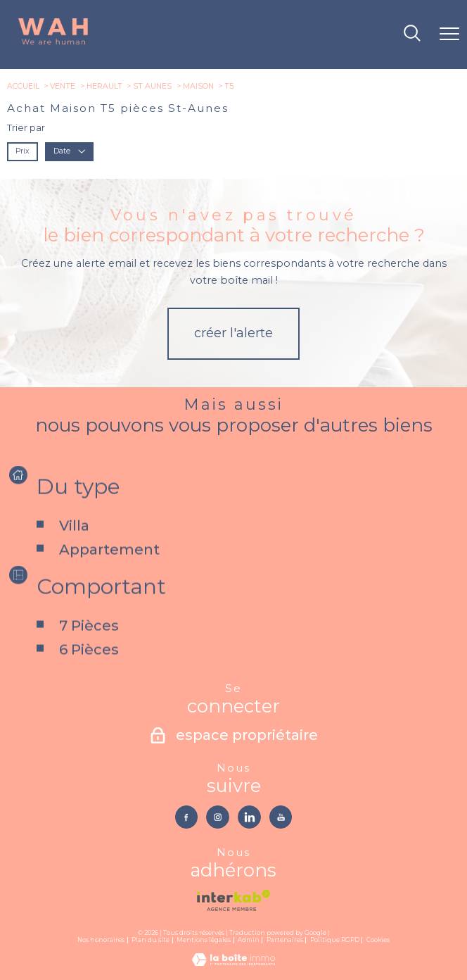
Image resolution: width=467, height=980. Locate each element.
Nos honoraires (101, 940)
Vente (63, 86)
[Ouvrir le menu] (449, 34)
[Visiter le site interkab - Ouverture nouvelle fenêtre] (233, 900)
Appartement (109, 577)
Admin (249, 940)
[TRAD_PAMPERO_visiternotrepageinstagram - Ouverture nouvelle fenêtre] (217, 817)
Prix (22, 151)
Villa (73, 553)
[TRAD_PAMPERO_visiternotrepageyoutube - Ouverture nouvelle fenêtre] (281, 817)
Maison (198, 86)
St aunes (152, 86)
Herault (104, 86)
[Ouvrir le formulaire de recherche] (412, 34)
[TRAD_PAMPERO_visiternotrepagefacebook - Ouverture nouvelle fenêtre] (186, 817)
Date (69, 151)
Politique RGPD (335, 940)
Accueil (23, 86)
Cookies (378, 940)
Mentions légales (204, 940)
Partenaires (285, 940)
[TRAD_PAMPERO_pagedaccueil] (53, 43)
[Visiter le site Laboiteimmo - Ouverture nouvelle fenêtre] (233, 963)
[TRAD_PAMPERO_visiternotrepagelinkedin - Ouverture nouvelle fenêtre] (249, 817)
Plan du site (151, 940)
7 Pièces (88, 654)
